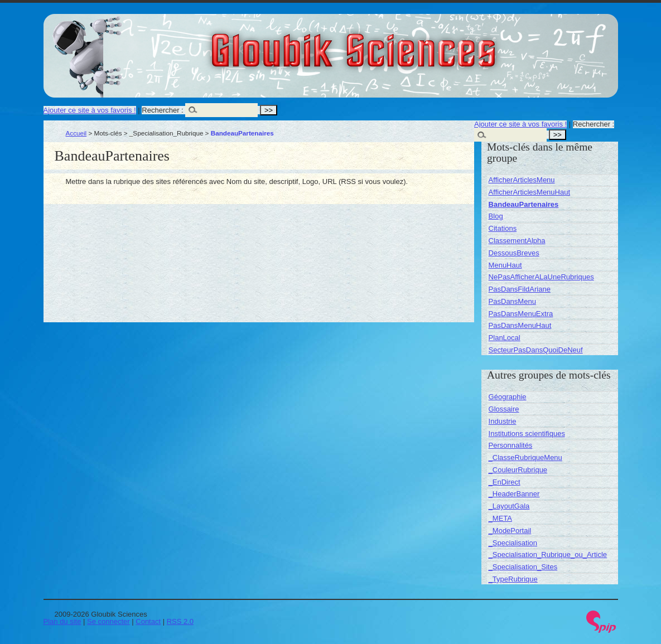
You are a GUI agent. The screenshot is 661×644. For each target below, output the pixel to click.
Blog (496, 216)
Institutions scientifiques (527, 434)
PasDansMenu (512, 301)
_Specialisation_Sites (523, 567)
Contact (148, 621)
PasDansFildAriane (520, 289)
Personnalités (511, 445)
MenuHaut (505, 265)
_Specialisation (513, 543)
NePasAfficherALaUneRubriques (541, 277)
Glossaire (504, 409)
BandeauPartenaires (524, 204)
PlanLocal (505, 338)
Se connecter (108, 621)
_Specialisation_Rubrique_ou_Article (548, 555)
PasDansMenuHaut (520, 325)
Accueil (76, 133)
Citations (503, 228)
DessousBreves (514, 253)
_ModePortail (510, 531)
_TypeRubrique (513, 579)
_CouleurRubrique (518, 470)
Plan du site (62, 621)
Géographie (508, 397)
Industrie (503, 421)
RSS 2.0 (180, 621)
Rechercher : (162, 110)
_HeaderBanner (514, 494)
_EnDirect (505, 482)
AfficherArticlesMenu (522, 180)
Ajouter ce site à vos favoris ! (90, 110)
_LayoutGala (509, 506)
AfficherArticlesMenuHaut (529, 192)
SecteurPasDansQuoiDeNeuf (536, 350)
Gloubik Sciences (416, 43)
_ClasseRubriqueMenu (525, 457)
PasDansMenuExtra (521, 314)
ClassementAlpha (517, 241)
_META (500, 518)
